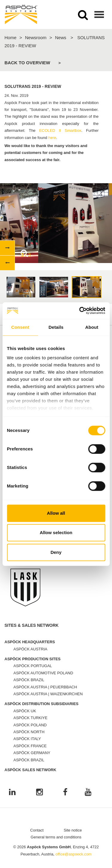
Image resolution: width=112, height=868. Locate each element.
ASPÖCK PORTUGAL (33, 666)
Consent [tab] (20, 327)
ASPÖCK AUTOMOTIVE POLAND (43, 673)
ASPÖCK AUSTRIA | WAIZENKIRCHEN (48, 694)
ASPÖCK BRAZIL (29, 680)
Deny (56, 552)
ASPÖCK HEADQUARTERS (30, 642)
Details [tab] (56, 327)
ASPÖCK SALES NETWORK (30, 770)
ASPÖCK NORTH (29, 732)
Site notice (73, 830)
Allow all (56, 513)
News (61, 38)
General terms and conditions (56, 837)
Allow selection (56, 532)
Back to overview (27, 63)
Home (10, 38)
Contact (37, 830)
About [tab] (92, 327)
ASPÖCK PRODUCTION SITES (33, 659)
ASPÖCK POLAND (30, 725)
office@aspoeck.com (74, 854)
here (52, 138)
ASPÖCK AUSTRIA (30, 649)
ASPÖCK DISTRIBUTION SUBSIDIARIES (42, 704)
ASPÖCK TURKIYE (30, 718)
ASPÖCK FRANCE (30, 746)
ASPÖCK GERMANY (32, 753)
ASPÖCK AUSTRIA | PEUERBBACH (45, 687)
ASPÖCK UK (25, 711)
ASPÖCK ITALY (27, 739)
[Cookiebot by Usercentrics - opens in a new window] (80, 311)
